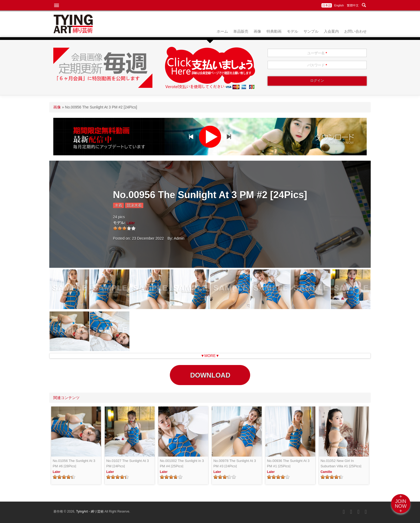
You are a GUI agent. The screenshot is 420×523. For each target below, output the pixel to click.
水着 (118, 205)
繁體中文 (353, 5)
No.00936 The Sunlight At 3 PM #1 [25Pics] (288, 463)
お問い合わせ (355, 31)
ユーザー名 (317, 53)
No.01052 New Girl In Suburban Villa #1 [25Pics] (341, 463)
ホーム (222, 31)
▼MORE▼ (210, 356)
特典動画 (274, 31)
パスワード (317, 65)
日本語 (327, 5)
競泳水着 (134, 205)
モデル (292, 31)
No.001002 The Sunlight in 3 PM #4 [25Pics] (182, 463)
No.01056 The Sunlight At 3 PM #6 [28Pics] (74, 463)
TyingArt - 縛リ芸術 (90, 511)
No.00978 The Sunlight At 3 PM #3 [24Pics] (235, 463)
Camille (326, 472)
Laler (131, 223)
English (339, 5)
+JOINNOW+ (401, 504)
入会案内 (331, 31)
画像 (257, 31)
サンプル (311, 31)
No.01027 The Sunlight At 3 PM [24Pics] (128, 463)
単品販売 (241, 31)
